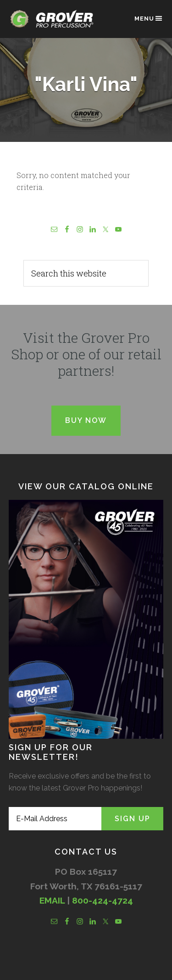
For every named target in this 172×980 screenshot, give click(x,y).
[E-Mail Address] (55, 819)
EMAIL (52, 900)
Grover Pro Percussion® (55, 24)
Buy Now (86, 420)
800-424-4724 (103, 900)
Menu (149, 18)
